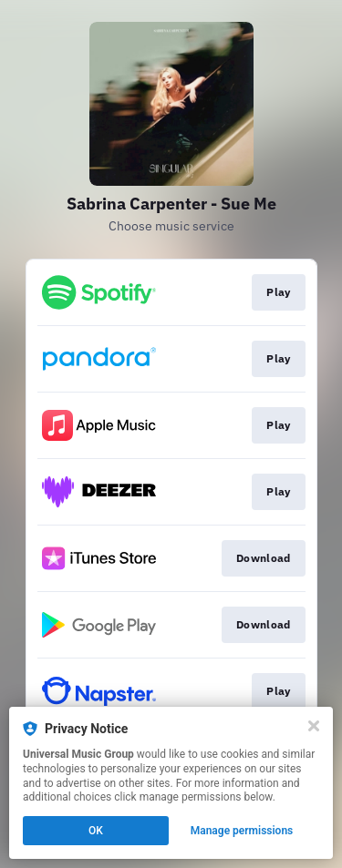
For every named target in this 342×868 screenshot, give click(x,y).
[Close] (314, 726)
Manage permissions (242, 831)
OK (96, 831)
